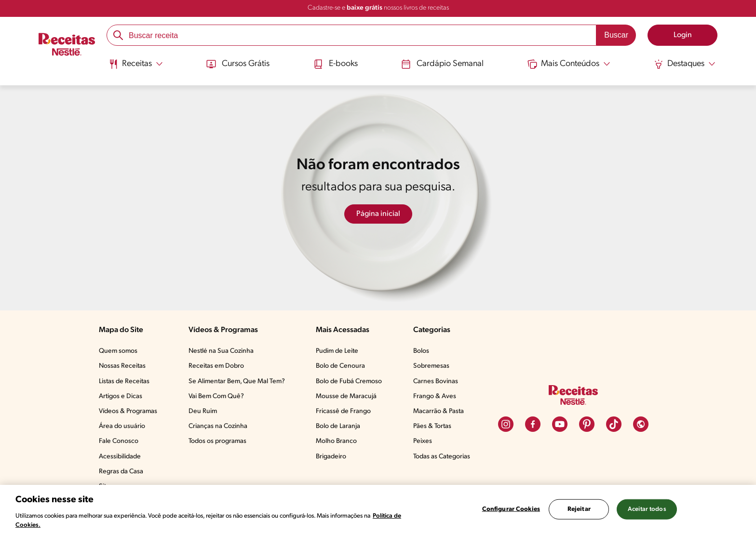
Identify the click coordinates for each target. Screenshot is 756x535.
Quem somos (118, 351)
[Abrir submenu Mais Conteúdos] (569, 64)
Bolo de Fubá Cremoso (349, 381)
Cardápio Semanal (442, 64)
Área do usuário (122, 426)
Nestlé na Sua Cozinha (221, 351)
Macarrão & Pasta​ (439, 411)
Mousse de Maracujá (346, 396)
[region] (378, 510)
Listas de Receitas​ (124, 381)
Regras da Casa (121, 472)
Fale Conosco (119, 441)
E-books (336, 64)
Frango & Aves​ (435, 396)
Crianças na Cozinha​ (218, 426)
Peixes (423, 441)
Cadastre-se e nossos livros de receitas (378, 8)
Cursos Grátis (238, 64)
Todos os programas (217, 441)
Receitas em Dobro (216, 366)
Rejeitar (579, 509)
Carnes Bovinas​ (436, 381)
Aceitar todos (647, 509)
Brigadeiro (331, 457)
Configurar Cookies (511, 509)
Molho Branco (336, 441)
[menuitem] (136, 67)
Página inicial (378, 214)
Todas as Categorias (442, 457)
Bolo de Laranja (338, 426)
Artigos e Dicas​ (121, 396)
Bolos (421, 351)
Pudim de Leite (337, 351)
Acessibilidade (120, 457)
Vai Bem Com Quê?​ (216, 396)
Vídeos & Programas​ (128, 411)
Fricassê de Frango (343, 411)
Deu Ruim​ (203, 411)
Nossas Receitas (122, 366)
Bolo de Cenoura (340, 366)
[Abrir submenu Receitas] (136, 64)
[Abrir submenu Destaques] (685, 64)
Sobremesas (431, 366)
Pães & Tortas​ (432, 426)
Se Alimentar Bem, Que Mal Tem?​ (237, 381)
